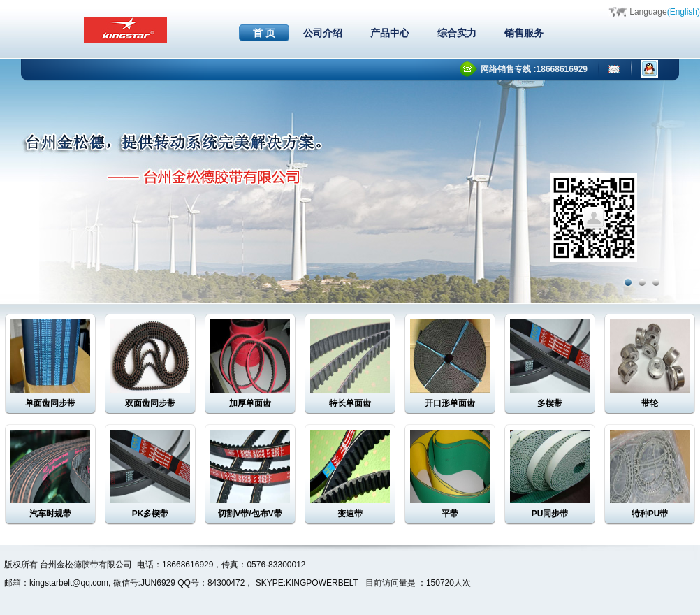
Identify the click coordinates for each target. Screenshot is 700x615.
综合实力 (457, 33)
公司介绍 (323, 33)
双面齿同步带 (150, 403)
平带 (450, 514)
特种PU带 (650, 514)
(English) (684, 12)
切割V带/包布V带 (250, 514)
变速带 (350, 514)
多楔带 (550, 403)
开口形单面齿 (450, 403)
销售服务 (524, 33)
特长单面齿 (350, 403)
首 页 (264, 33)
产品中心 (390, 33)
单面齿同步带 (50, 403)
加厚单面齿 (250, 403)
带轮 (650, 403)
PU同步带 (550, 514)
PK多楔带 (151, 514)
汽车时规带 (50, 514)
